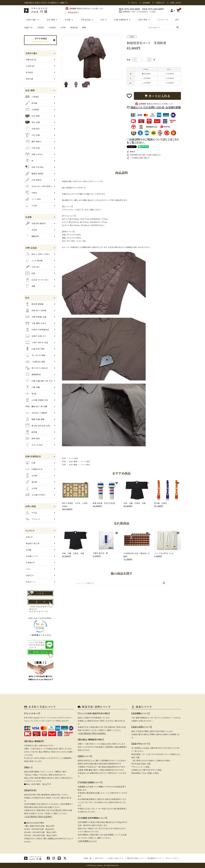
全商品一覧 (87, 858)
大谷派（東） (30, 66)
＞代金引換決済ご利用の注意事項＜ (38, 817)
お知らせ (29, 537)
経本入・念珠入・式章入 (38, 254)
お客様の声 (30, 563)
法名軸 (31, 476)
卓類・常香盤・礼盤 (36, 317)
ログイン (134, 3)
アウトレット (33, 519)
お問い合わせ (175, 3)
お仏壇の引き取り (35, 495)
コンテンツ (161, 20)
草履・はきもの (34, 154)
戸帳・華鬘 (33, 387)
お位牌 (31, 488)
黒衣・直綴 (33, 122)
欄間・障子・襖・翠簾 (36, 406)
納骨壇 (31, 432)
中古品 (31, 513)
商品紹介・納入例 (32, 543)
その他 (31, 206)
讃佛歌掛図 (33, 374)
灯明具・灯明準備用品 (37, 330)
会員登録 (146, 3)
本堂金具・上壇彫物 (36, 413)
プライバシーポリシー (172, 858)
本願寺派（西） (31, 60)
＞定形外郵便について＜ (87, 841)
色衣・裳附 (33, 116)
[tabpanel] (92, 58)
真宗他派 (29, 72)
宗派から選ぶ (31, 20)
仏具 (102, 20)
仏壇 (30, 463)
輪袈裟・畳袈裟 (34, 173)
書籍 (30, 286)
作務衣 (31, 193)
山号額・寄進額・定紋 (37, 400)
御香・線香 (33, 438)
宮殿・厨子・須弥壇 (36, 310)
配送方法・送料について (135, 858)
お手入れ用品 (34, 445)
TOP (64, 458)
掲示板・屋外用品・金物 (38, 426)
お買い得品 (143, 20)
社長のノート (31, 582)
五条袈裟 (52, 27)
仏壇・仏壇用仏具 (121, 20)
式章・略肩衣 (33, 180)
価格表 (131, 152)
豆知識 (28, 550)
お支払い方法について (116, 858)
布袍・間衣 (33, 129)
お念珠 (68, 20)
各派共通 (29, 79)
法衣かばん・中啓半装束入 (39, 186)
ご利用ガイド (160, 3)
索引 (177, 20)
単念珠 (31, 230)
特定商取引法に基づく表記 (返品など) (144, 155)
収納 (30, 273)
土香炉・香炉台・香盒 (37, 342)
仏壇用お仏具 (34, 469)
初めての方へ (100, 858)
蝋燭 (84, 27)
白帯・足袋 (33, 148)
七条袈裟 (40, 27)
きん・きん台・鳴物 (35, 355)
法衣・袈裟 (51, 20)
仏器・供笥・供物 (35, 349)
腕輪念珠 (32, 236)
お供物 (63, 27)
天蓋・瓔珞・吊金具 (36, 323)
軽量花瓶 (74, 27)
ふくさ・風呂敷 (34, 261)
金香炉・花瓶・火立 (36, 336)
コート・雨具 (73, 458)
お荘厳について (32, 556)
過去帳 (31, 482)
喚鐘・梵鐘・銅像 (35, 419)
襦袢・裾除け (33, 141)
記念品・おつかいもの (37, 280)
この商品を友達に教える (138, 158)
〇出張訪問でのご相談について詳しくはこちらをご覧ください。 (153, 141)
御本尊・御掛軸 (34, 304)
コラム (28, 569)
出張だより (30, 575)
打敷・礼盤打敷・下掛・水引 (39, 381)
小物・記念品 (86, 20)
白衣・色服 (33, 135)
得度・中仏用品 (34, 167)
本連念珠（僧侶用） (36, 223)
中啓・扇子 (33, 267)
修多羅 (31, 103)
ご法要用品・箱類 (35, 362)
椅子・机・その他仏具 (37, 368)
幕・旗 (31, 394)
